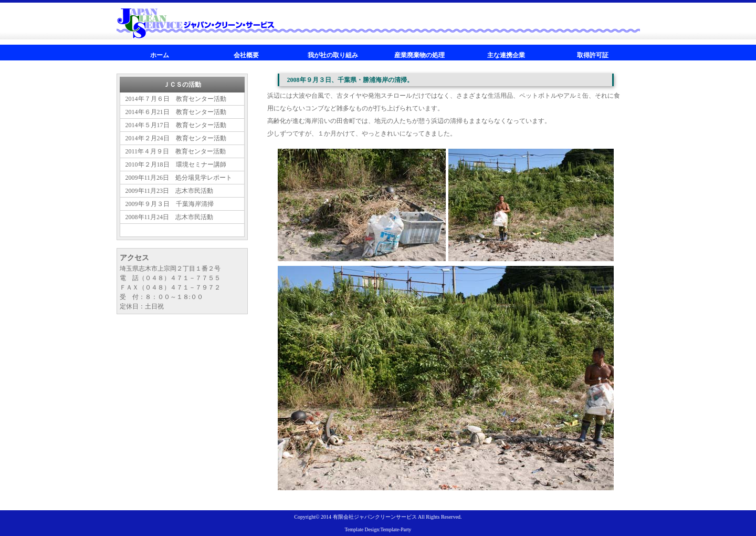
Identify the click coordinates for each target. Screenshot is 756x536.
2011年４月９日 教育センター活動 (176, 151)
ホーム (160, 55)
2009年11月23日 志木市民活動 (170, 191)
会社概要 (246, 55)
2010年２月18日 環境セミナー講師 (176, 164)
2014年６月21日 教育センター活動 (176, 112)
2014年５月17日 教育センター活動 (176, 125)
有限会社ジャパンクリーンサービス (375, 517)
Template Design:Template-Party (378, 529)
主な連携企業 (506, 55)
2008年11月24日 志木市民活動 (170, 217)
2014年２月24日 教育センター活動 (176, 138)
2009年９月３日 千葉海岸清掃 (170, 204)
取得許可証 (593, 55)
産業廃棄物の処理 (419, 55)
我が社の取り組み (333, 55)
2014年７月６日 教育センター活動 (176, 99)
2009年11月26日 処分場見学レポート (179, 178)
